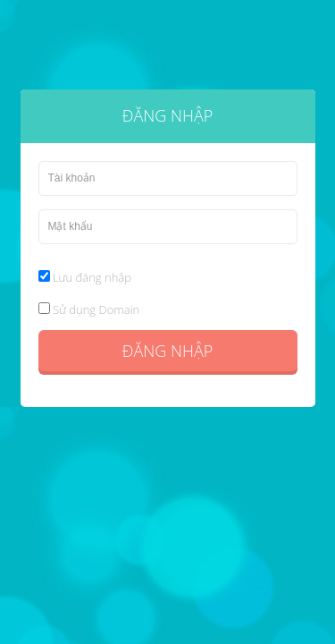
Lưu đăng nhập (85, 277)
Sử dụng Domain (89, 309)
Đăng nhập (167, 351)
